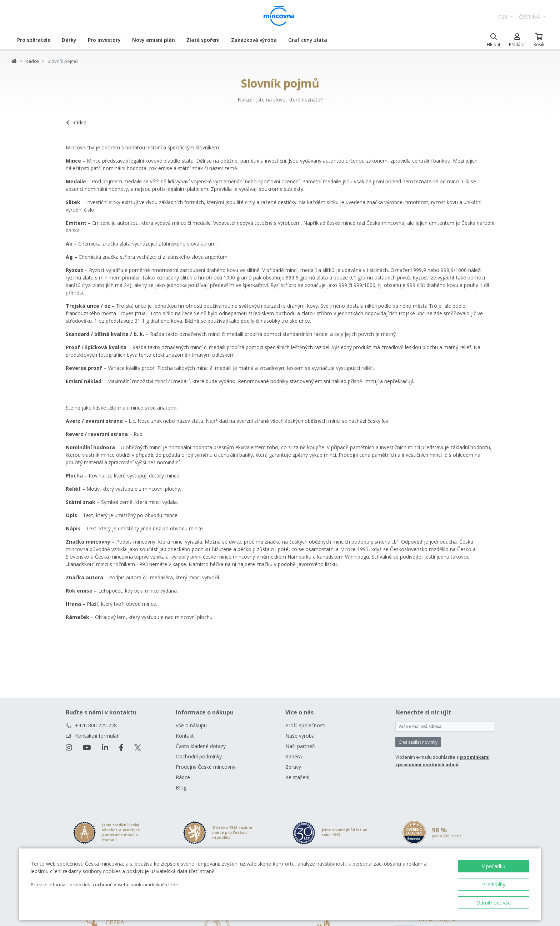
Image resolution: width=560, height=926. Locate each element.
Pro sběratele (34, 40)
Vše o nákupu (191, 725)
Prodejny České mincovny (206, 767)
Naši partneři (300, 746)
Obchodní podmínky (199, 756)
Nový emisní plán (154, 40)
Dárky (69, 40)
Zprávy (293, 767)
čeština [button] (530, 17)
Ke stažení (297, 777)
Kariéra (294, 756)
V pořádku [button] (494, 866)
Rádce (32, 61)
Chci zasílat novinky (418, 742)
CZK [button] (504, 17)
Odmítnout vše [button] (494, 903)
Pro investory (104, 40)
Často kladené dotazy (201, 746)
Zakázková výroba (254, 40)
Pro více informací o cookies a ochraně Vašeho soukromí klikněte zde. (105, 885)
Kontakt (185, 736)
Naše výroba (300, 736)
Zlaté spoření (203, 40)
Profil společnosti (305, 725)
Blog (181, 788)
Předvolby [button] (494, 884)
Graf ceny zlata (308, 40)
